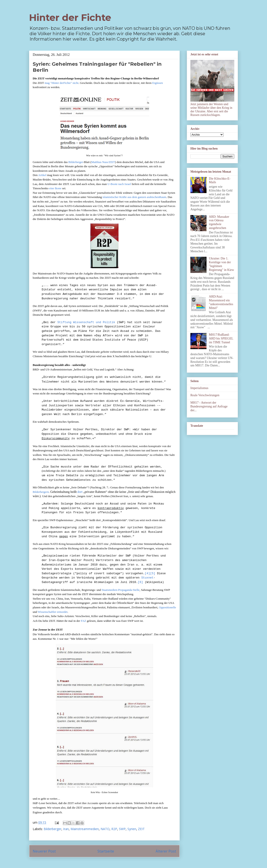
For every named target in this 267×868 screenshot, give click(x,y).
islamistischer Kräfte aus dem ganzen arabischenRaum (134, 197)
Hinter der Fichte (70, 17)
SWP (122, 829)
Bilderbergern (41, 492)
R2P (114, 829)
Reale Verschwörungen (205, 395)
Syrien (132, 829)
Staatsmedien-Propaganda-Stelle (121, 590)
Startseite (106, 851)
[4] (147, 573)
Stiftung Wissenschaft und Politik (86, 322)
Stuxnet (147, 578)
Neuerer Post (44, 851)
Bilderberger (76, 162)
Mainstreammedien (85, 829)
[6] (140, 582)
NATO (105, 829)
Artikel (42, 175)
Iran (66, 829)
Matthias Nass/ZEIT (103, 162)
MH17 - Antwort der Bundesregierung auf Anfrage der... (209, 406)
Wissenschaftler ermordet (53, 612)
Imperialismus (199, 388)
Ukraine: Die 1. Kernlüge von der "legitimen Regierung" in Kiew (222, 264)
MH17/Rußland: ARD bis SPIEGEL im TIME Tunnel (221, 338)
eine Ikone (55, 188)
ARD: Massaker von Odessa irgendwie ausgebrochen (219, 222)
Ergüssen (158, 83)
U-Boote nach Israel (119, 184)
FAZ (84, 621)
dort (80, 492)
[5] (153, 573)
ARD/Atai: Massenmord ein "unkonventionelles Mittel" (221, 302)
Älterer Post (166, 851)
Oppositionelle (167, 607)
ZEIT (141, 829)
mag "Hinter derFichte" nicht (61, 83)
